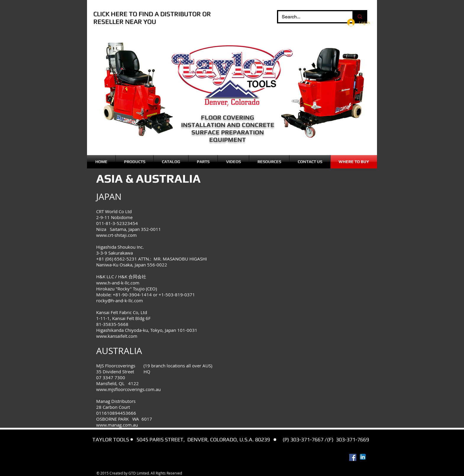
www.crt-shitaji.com (116, 235)
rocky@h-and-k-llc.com (120, 300)
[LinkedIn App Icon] (363, 457)
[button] (134, 162)
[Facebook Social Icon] (353, 457)
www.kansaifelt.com (117, 336)
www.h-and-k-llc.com (118, 283)
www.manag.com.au (117, 425)
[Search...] (311, 17)
